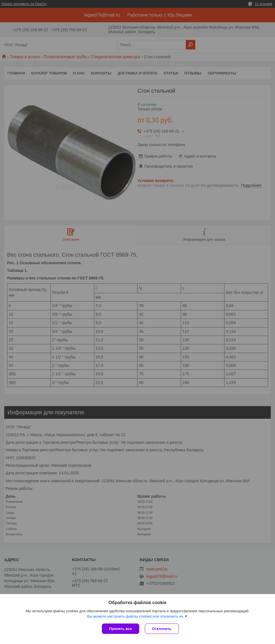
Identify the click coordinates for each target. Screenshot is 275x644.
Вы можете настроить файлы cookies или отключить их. (136, 616)
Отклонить (162, 629)
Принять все (121, 629)
